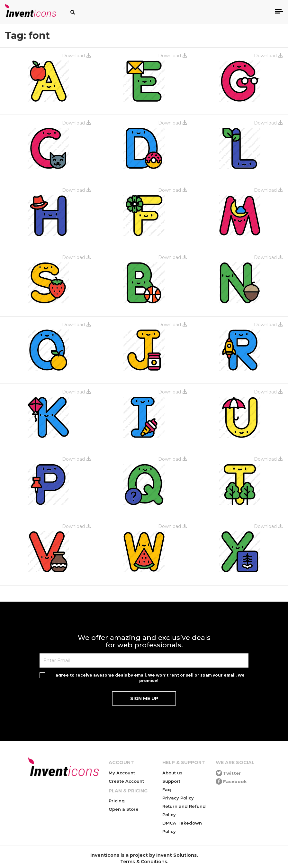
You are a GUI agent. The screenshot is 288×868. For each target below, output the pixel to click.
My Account (122, 773)
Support (171, 781)
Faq (167, 790)
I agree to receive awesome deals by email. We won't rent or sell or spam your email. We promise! (149, 678)
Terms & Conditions (144, 862)
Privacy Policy (178, 798)
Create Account (126, 781)
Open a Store (124, 809)
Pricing (117, 801)
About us (172, 773)
